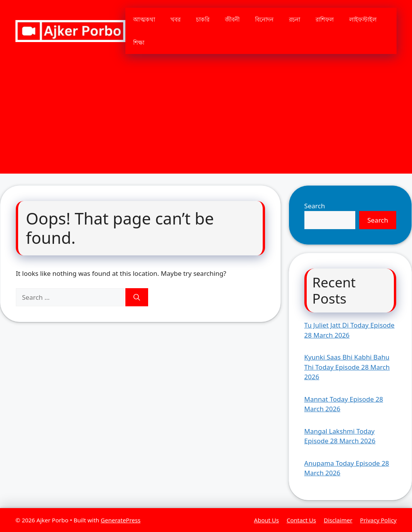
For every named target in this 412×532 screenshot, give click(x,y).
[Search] (137, 297)
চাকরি (203, 19)
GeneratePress (121, 520)
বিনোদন (264, 19)
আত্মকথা (144, 19)
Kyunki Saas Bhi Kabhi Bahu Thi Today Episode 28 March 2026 (347, 367)
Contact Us (301, 520)
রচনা (295, 19)
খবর (176, 19)
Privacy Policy (378, 520)
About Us (266, 520)
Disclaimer (338, 520)
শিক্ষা (139, 42)
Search (315, 206)
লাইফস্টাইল (363, 19)
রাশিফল (325, 19)
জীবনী (232, 19)
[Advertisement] (206, 120)
